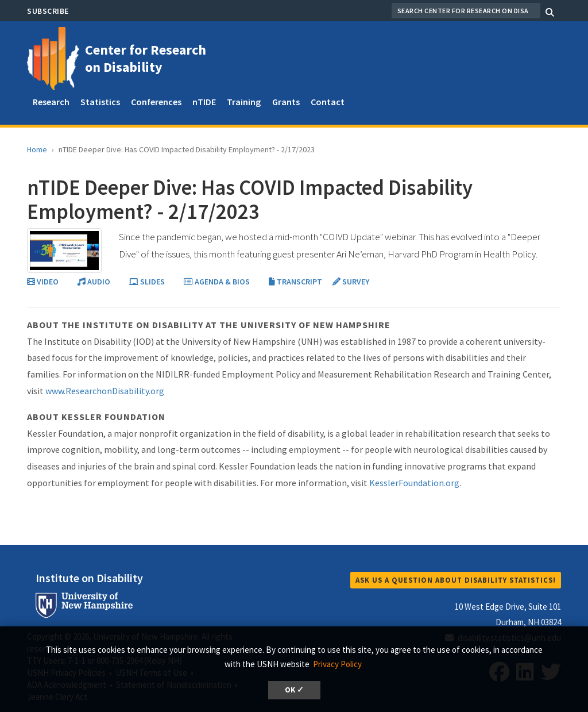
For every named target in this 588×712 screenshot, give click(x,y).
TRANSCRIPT (296, 282)
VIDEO (44, 282)
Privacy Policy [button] (337, 664)
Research (51, 102)
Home (37, 149)
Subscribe (48, 11)
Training (244, 102)
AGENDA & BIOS (218, 282)
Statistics (100, 102)
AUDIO (95, 282)
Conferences (156, 102)
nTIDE (204, 102)
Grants (286, 102)
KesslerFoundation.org (414, 483)
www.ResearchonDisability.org (105, 391)
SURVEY (351, 282)
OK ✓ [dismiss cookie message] (294, 690)
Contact (328, 102)
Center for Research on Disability (146, 58)
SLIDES (148, 282)
